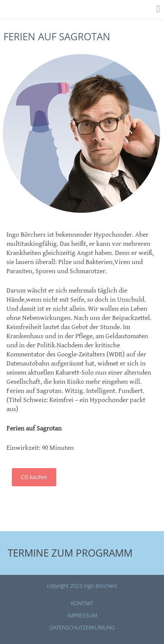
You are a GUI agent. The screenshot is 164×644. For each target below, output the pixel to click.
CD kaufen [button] (34, 477)
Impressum (82, 615)
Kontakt (82, 603)
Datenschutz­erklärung (82, 627)
